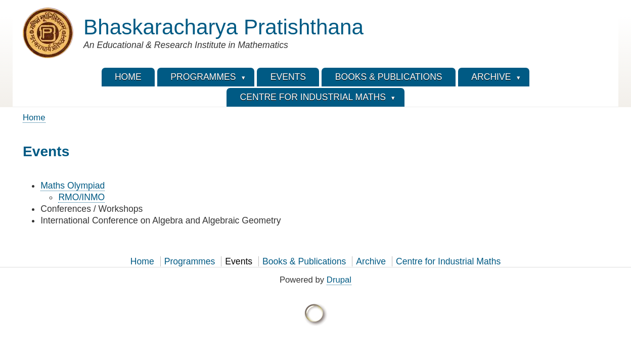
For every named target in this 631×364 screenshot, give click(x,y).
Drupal (339, 280)
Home (34, 118)
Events (239, 261)
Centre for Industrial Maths (448, 261)
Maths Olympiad (73, 186)
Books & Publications (304, 261)
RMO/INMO (81, 197)
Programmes (190, 261)
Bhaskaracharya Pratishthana (223, 27)
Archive (371, 261)
